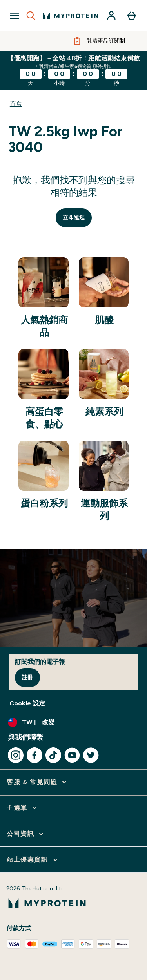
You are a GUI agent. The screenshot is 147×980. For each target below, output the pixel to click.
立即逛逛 (74, 218)
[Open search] (31, 16)
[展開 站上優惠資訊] (33, 860)
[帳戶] (111, 16)
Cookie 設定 (27, 703)
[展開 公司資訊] (26, 834)
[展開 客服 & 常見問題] (37, 782)
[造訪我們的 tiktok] (53, 755)
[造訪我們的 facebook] (34, 755)
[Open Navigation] (15, 16)
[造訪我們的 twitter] (91, 755)
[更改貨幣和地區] (73, 722)
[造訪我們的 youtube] (72, 755)
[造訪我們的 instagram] (16, 755)
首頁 (16, 104)
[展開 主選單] (23, 808)
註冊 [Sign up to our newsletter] (27, 677)
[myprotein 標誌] (70, 16)
